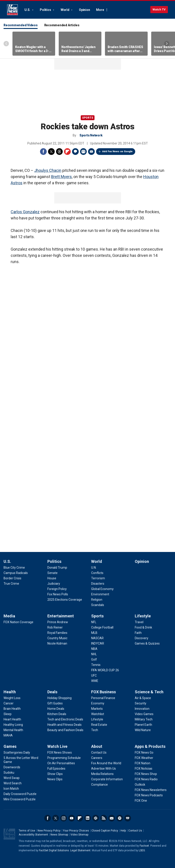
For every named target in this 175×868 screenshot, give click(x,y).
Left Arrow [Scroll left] (6, 44)
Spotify (120, 818)
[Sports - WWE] (95, 681)
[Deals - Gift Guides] (55, 703)
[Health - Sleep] (8, 714)
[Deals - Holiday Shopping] (59, 698)
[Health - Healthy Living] (13, 725)
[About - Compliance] (100, 785)
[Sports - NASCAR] (97, 638)
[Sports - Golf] (94, 659)
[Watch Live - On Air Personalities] (61, 763)
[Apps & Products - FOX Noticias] (144, 769)
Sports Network (91, 135)
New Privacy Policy (49, 831)
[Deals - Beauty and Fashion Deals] (65, 730)
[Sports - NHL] (94, 654)
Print (83, 152)
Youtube (72, 818)
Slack (96, 818)
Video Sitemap (79, 835)
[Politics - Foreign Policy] (57, 589)
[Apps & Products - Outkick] (140, 785)
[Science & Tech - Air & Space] (143, 698)
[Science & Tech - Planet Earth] (143, 725)
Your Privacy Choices (76, 831)
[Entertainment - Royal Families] (57, 633)
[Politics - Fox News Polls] (58, 594)
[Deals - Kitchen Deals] (57, 714)
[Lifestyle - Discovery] (142, 638)
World (65, 10)
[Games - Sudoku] (9, 773)
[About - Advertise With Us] (104, 769)
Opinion (84, 10)
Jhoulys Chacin (48, 170)
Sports (88, 118)
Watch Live (57, 746)
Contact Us (135, 831)
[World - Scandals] (98, 605)
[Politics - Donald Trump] (57, 568)
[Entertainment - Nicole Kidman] (57, 643)
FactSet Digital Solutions (54, 850)
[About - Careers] (97, 758)
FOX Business (104, 692)
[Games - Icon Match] (11, 789)
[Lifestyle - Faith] (138, 633)
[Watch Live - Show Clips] (55, 774)
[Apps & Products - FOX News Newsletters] (151, 790)
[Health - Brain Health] (12, 709)
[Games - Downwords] (12, 767)
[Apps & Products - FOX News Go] (144, 752)
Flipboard (67, 152)
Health (10, 692)
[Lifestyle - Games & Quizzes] (147, 643)
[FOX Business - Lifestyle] (97, 719)
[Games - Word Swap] (12, 778)
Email (91, 152)
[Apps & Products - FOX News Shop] (146, 774)
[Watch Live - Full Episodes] (56, 769)
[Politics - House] (52, 578)
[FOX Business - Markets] (97, 709)
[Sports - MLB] (94, 633)
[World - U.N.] (94, 568)
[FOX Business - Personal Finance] (103, 698)
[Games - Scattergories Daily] (17, 752)
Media (9, 616)
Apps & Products (150, 746)
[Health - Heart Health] (12, 719)
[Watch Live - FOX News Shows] (60, 752)
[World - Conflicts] (97, 573)
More (100, 10)
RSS (104, 818)
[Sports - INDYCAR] (98, 643)
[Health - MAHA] (8, 735)
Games (10, 746)
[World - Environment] (100, 594)
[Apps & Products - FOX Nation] (143, 763)
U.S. (28, 10)
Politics (46, 10)
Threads (59, 152)
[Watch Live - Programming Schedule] (64, 758)
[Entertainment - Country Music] (57, 638)
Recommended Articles (62, 25)
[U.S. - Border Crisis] (12, 578)
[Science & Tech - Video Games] (144, 714)
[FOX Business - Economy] (98, 703)
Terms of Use (27, 831)
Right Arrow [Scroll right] (167, 44)
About (97, 746)
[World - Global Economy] (102, 589)
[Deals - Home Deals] (56, 709)
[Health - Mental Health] (13, 730)
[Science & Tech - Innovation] (142, 709)
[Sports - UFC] (94, 675)
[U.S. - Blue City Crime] (14, 568)
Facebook (43, 152)
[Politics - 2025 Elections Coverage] (65, 600)
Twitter (51, 152)
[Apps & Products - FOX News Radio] (146, 779)
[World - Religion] (97, 600)
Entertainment (61, 616)
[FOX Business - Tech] (95, 730)
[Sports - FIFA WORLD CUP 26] (105, 670)
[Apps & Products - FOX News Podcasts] (149, 795)
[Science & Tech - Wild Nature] (143, 730)
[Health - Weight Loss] (12, 698)
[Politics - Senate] (52, 573)
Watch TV (159, 9)
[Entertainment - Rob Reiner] (55, 627)
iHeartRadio (128, 818)
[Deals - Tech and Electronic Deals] (65, 719)
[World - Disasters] (98, 584)
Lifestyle (143, 616)
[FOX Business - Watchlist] (98, 714)
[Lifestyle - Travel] (139, 622)
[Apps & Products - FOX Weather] (144, 758)
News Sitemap (59, 835)
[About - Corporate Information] (107, 779)
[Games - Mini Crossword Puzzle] (20, 799)
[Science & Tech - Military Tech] (144, 719)
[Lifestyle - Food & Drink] (143, 627)
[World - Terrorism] (98, 578)
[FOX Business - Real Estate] (99, 725)
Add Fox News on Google (117, 151)
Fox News (12, 10)
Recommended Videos (21, 25)
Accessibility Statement (33, 835)
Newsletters (112, 818)
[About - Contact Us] (99, 752)
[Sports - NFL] (94, 622)
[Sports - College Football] (102, 627)
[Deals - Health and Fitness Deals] (64, 725)
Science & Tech (149, 692)
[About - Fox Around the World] (106, 763)
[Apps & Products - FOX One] (141, 801)
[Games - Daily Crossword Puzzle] (20, 794)
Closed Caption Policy (105, 831)
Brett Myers (61, 177)
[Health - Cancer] (9, 703)
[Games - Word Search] (13, 783)
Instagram (64, 818)
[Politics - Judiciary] (54, 584)
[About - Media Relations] (102, 774)
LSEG (142, 850)
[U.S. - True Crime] (11, 584)
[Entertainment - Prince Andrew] (58, 622)
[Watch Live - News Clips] (55, 779)
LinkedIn (88, 818)
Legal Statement (80, 850)
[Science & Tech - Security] (141, 703)
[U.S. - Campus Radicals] (16, 573)
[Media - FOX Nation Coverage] (18, 622)
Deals (52, 692)
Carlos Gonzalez (25, 212)
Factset (144, 846)
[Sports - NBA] (94, 649)
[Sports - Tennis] (96, 665)
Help (123, 831)
